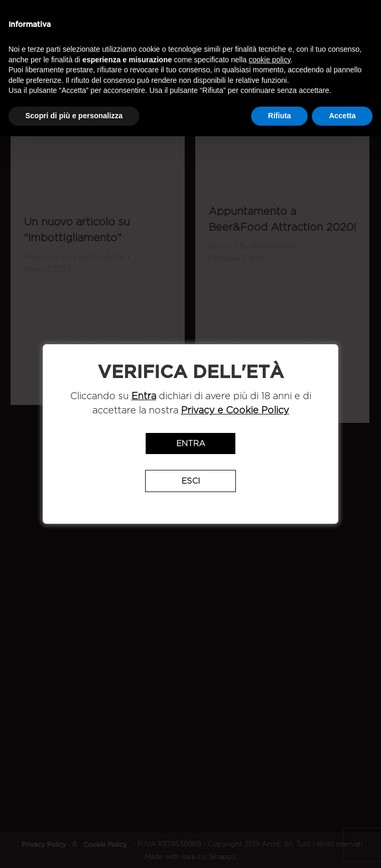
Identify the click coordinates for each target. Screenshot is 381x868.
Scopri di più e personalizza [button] (74, 116)
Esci (191, 481)
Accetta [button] (342, 116)
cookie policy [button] (269, 60)
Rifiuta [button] (280, 116)
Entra (191, 444)
